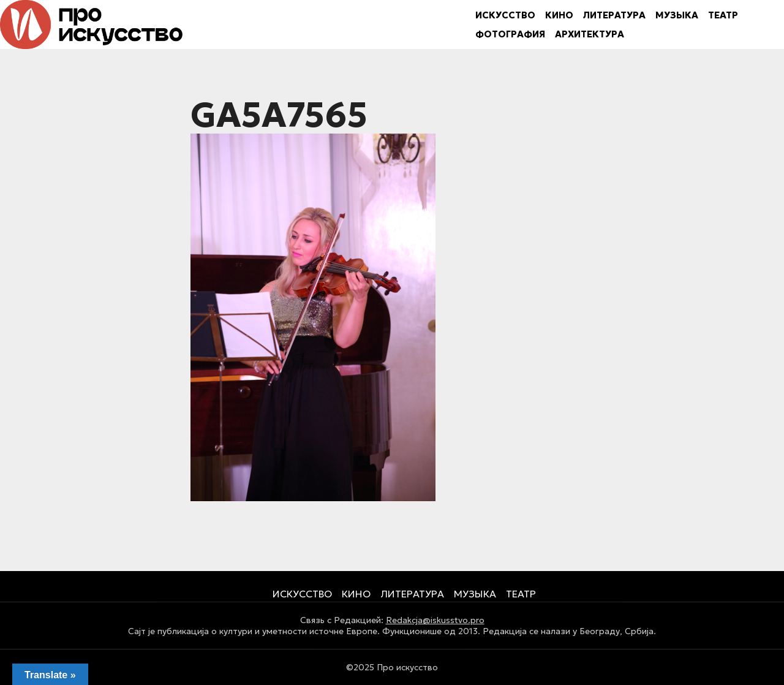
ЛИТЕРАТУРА (614, 15)
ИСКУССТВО (505, 15)
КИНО (559, 15)
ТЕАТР (723, 15)
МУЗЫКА (677, 15)
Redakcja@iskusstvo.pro (435, 620)
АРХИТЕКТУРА (590, 34)
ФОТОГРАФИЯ (510, 34)
